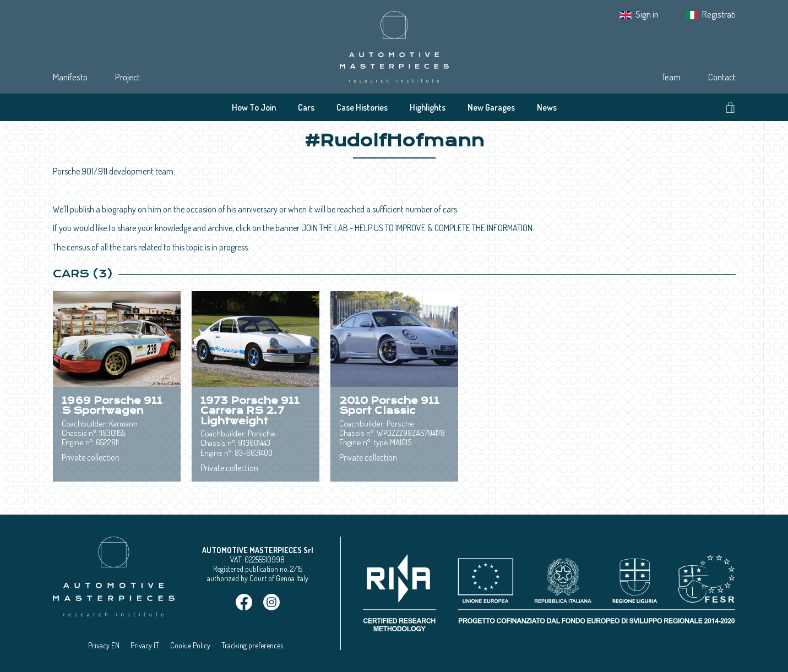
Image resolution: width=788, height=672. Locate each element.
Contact (722, 77)
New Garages (491, 107)
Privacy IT (145, 645)
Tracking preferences (252, 645)
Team (671, 77)
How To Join (254, 107)
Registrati (719, 14)
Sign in (647, 14)
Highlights (428, 107)
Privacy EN (104, 645)
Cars (306, 107)
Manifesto (70, 77)
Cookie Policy (190, 645)
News (547, 107)
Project (127, 77)
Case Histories (362, 107)
